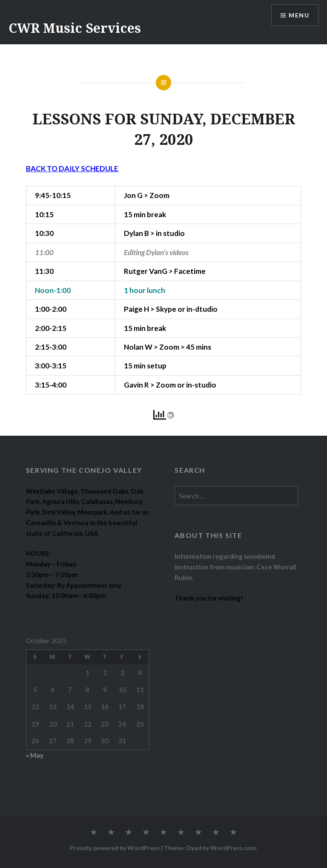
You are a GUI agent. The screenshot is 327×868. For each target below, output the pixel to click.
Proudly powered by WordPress (115, 848)
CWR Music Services (75, 28)
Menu (299, 15)
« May (35, 755)
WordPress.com (233, 848)
